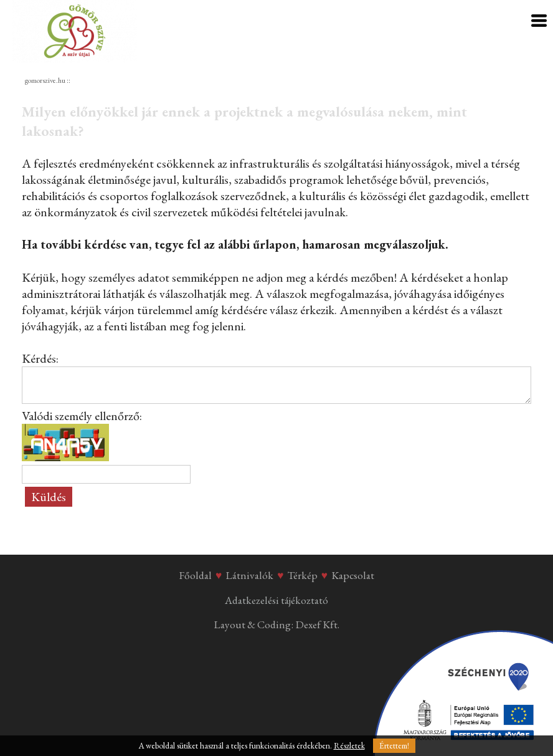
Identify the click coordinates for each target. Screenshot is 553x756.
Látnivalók (249, 575)
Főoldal (195, 575)
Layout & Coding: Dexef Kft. (276, 624)
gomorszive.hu (45, 80)
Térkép (303, 575)
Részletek (349, 746)
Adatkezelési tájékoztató (276, 600)
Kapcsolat (353, 575)
